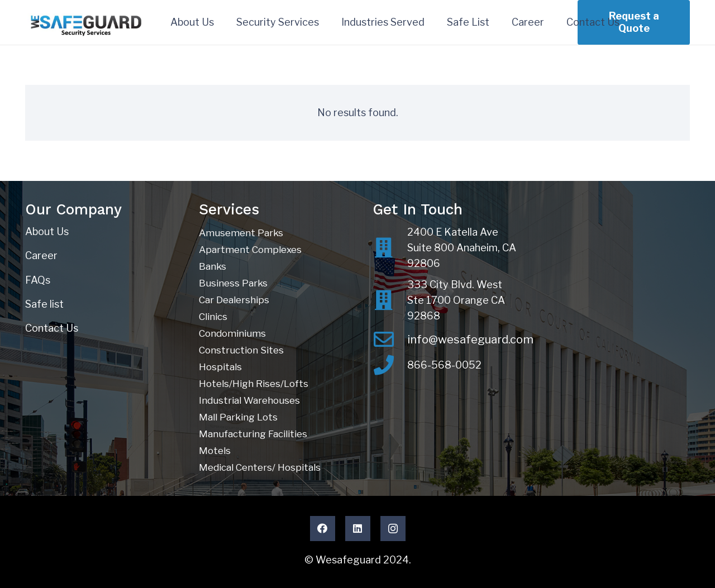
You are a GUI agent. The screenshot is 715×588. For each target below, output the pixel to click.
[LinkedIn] (358, 529)
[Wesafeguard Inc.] (87, 23)
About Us (47, 231)
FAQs (38, 280)
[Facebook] (323, 529)
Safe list (44, 304)
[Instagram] (393, 529)
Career (41, 255)
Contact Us (52, 328)
